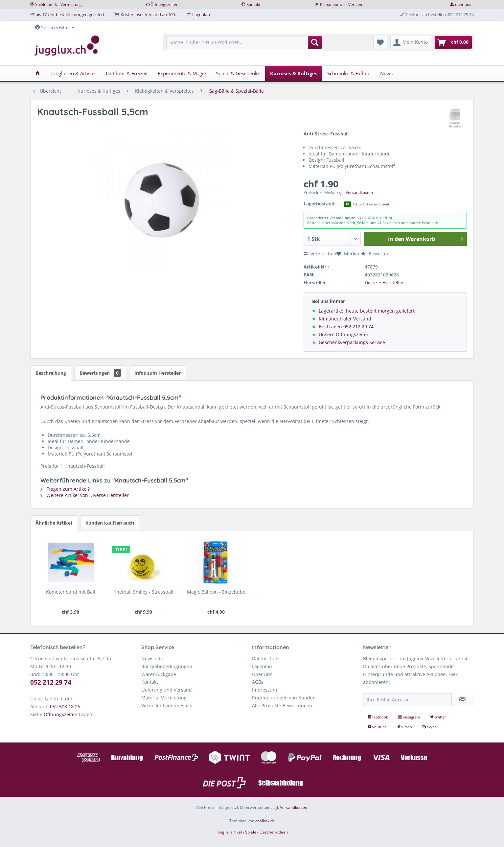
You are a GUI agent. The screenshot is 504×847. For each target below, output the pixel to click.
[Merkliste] (380, 42)
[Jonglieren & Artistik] (74, 73)
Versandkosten (294, 807)
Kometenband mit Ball (71, 592)
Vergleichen (320, 254)
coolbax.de (265, 821)
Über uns (262, 674)
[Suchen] (315, 42)
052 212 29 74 (51, 682)
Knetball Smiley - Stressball (143, 592)
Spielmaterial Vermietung (58, 4)
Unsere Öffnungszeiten (344, 334)
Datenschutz (266, 659)
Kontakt (253, 4)
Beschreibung (51, 373)
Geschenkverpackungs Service (352, 342)
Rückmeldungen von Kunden (284, 698)
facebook (378, 717)
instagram (410, 717)
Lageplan (201, 14)
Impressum (264, 690)
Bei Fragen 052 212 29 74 (346, 327)
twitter (438, 717)
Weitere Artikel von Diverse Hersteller (85, 495)
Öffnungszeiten (164, 4)
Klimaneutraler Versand (342, 4)
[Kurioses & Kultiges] (294, 73)
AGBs (258, 682)
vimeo (405, 727)
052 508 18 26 (65, 706)
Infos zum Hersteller (158, 373)
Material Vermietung (164, 698)
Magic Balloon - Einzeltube (216, 592)
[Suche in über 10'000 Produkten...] (244, 42)
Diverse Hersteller (384, 282)
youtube (378, 727)
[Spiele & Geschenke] (238, 73)
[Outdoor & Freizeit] (127, 73)
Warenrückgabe (159, 674)
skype (429, 727)
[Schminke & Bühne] (349, 73)
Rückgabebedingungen (167, 666)
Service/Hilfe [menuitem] (53, 27)
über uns (463, 4)
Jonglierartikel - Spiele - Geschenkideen (252, 832)
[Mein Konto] (411, 42)
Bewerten (375, 254)
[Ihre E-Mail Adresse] (407, 699)
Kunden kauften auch (110, 523)
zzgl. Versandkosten (355, 192)
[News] (386, 73)
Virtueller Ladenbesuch (167, 706)
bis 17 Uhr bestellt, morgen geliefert (70, 14)
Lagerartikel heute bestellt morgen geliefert (367, 311)
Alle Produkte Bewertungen (282, 706)
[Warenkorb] (453, 42)
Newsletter (153, 659)
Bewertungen (100, 373)
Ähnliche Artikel (54, 523)
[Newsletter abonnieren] (463, 699)
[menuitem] (244, 46)
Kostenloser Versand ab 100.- (149, 14)
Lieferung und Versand (167, 690)
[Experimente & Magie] (182, 73)
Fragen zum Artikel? (65, 489)
